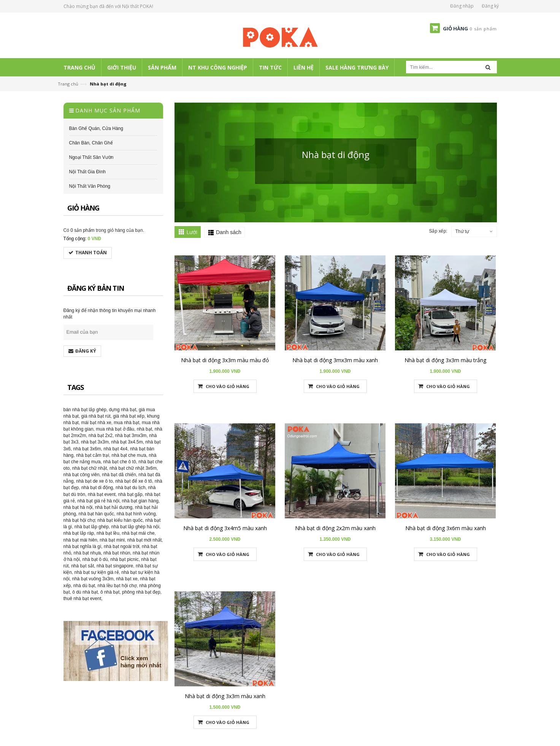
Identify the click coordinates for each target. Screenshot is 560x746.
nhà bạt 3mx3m (131, 436)
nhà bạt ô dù (95, 559)
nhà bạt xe (127, 579)
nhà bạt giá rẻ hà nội (98, 501)
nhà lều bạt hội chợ (117, 586)
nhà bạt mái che (138, 533)
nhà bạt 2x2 (101, 436)
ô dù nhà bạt (85, 592)
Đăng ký (490, 6)
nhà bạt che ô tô (119, 462)
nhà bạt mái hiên (80, 540)
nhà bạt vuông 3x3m (93, 579)
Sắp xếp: (438, 231)
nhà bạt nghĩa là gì (82, 546)
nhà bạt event (102, 494)
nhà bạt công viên (82, 475)
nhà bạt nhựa (87, 553)
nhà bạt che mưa (129, 455)
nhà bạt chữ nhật (90, 468)
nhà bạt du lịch (131, 488)
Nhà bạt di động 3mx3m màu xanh (335, 360)
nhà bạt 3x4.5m (127, 442)
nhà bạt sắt (82, 566)
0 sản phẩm (82, 230)
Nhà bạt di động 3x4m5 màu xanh (225, 528)
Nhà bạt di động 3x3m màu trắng (445, 360)
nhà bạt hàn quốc (96, 514)
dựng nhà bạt (123, 410)
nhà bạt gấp (130, 494)
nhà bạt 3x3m (95, 442)
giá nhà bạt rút (96, 416)
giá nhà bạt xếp (129, 416)
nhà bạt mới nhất (144, 540)
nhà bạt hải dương (114, 507)
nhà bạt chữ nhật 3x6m (133, 468)
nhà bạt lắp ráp (79, 533)
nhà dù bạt (84, 586)
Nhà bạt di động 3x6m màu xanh (446, 528)
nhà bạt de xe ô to (94, 481)
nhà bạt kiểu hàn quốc (120, 520)
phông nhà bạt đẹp (141, 592)
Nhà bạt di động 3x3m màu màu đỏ (225, 360)
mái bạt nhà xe (96, 423)
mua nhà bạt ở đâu (115, 429)
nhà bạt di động (97, 488)
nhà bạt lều (108, 533)
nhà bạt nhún (117, 553)
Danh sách (229, 232)
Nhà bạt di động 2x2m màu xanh (335, 528)
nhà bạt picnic (124, 559)
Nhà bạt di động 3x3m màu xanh (225, 696)
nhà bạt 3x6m (87, 449)
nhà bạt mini (112, 540)
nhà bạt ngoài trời (121, 546)
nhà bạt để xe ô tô (134, 481)
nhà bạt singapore (115, 566)
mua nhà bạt (126, 423)
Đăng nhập (462, 6)
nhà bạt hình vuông (136, 514)
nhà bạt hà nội (78, 507)
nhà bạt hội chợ (79, 520)
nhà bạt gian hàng (140, 501)
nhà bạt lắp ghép (92, 527)
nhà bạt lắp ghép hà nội (135, 527)
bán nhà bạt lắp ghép (85, 410)
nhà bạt (144, 429)
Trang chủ (68, 84)
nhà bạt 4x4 (115, 449)
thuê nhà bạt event (82, 599)
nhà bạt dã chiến (119, 475)
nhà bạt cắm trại (93, 455)
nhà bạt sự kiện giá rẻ (97, 572)
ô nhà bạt (110, 592)
